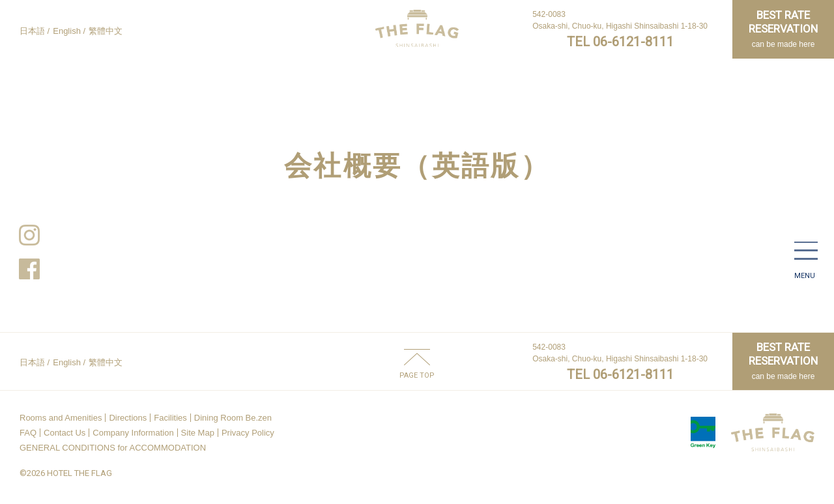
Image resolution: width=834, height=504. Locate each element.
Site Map (198, 433)
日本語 (32, 31)
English (67, 31)
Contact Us (65, 433)
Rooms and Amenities (61, 418)
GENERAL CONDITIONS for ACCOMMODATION (113, 448)
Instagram (29, 235)
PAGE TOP (417, 375)
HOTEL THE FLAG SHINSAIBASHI (417, 28)
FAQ (28, 433)
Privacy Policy (248, 433)
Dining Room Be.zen (233, 418)
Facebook (29, 269)
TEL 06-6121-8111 (620, 42)
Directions (128, 418)
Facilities (170, 418)
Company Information (133, 433)
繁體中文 (106, 31)
